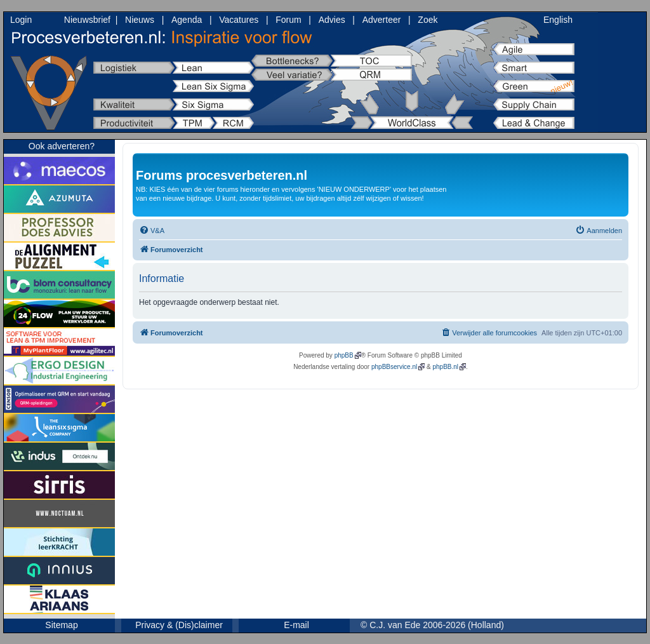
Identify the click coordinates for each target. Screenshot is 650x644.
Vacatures (239, 20)
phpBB (344, 355)
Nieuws (140, 20)
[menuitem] (152, 231)
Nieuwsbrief (87, 20)
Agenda (187, 20)
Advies (332, 20)
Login (21, 20)
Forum (288, 20)
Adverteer (382, 20)
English (558, 20)
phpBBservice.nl (394, 367)
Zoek (428, 20)
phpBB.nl (445, 367)
